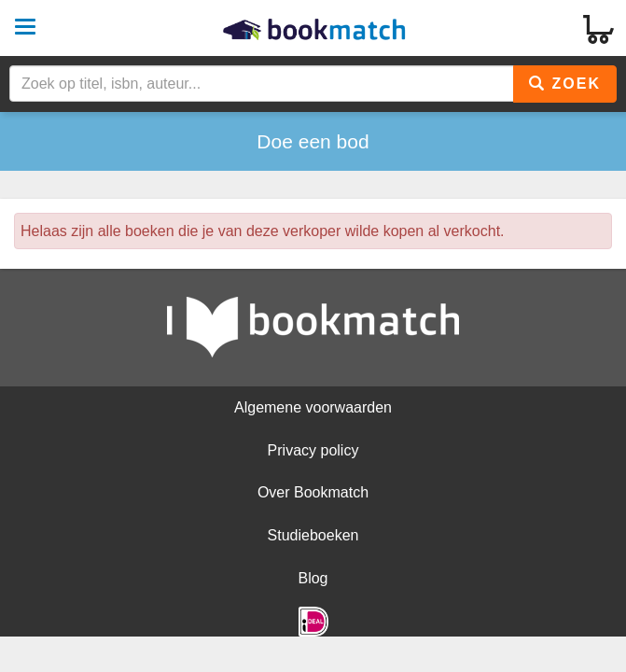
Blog (313, 578)
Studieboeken (313, 535)
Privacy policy (313, 450)
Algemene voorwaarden (313, 407)
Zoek (565, 84)
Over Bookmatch (313, 492)
